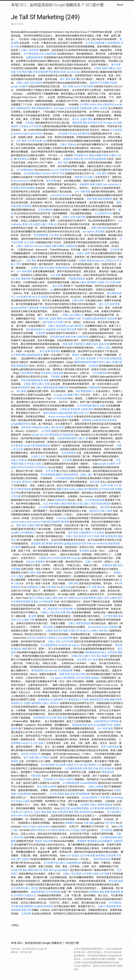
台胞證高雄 (82, 337)
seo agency (89, 232)
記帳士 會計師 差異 (54, 427)
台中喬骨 (84, 105)
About (120, 5)
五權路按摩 (86, 108)
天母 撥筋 (105, 797)
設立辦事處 (113, 721)
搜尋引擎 (78, 159)
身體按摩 (43, 72)
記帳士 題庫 (83, 253)
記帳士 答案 (43, 384)
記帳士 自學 (69, 217)
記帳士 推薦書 (96, 787)
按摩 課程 (73, 583)
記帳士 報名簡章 (30, 50)
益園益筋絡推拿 (35, 57)
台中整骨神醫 (18, 355)
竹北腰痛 (87, 319)
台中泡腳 (104, 874)
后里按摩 (48, 779)
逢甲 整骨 (73, 533)
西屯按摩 (72, 329)
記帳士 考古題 (31, 888)
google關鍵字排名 (21, 424)
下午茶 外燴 (103, 358)
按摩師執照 (66, 170)
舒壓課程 (113, 627)
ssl (52, 290)
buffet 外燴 (96, 105)
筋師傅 (93, 83)
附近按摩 (95, 482)
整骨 (104, 420)
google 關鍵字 (62, 870)
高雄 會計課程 (78, 674)
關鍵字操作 (92, 344)
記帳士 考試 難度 (72, 874)
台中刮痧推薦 (72, 108)
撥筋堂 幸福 (41, 841)
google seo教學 (19, 86)
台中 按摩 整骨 (24, 271)
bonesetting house (98, 627)
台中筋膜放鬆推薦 (65, 478)
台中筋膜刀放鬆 (33, 464)
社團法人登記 (104, 348)
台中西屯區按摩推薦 (95, 159)
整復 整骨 (49, 870)
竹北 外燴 (51, 718)
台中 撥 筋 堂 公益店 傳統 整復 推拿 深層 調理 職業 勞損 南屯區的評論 (56, 812)
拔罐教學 (84, 184)
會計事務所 (47, 544)
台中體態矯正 (28, 533)
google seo (98, 261)
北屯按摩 (63, 134)
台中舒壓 (58, 322)
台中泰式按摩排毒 (95, 43)
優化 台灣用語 (37, 598)
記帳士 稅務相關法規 (70, 863)
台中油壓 (67, 460)
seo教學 (52, 787)
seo (81, 765)
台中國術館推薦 (73, 768)
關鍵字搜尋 (102, 155)
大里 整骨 (54, 235)
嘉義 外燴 (104, 344)
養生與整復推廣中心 (42, 108)
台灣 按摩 (51, 471)
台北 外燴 (85, 856)
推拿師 (35, 602)
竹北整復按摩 (65, 670)
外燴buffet (37, 427)
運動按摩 (26, 279)
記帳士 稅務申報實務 (101, 805)
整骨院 (76, 355)
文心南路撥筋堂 (49, 645)
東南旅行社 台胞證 (21, 703)
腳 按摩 (65, 522)
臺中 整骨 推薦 (68, 79)
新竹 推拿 (63, 163)
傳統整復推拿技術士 (96, 652)
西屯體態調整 (41, 235)
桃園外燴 (63, 388)
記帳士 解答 (106, 511)
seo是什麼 (29, 446)
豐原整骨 (92, 841)
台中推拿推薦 (84, 406)
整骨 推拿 (22, 525)
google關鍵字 (105, 841)
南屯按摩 (51, 181)
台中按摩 (43, 507)
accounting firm (21, 181)
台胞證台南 (45, 558)
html (41, 54)
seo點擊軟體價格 (80, 808)
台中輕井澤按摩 (22, 489)
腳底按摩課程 (38, 892)
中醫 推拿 (36, 776)
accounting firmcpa (61, 195)
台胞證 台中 (104, 282)
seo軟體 (97, 420)
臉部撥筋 (36, 703)
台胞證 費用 (55, 319)
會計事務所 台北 (93, 765)
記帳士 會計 (86, 475)
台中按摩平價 (24, 297)
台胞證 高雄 (52, 631)
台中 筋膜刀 (39, 743)
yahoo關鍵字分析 (72, 319)
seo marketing (111, 184)
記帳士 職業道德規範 (47, 388)
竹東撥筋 (55, 377)
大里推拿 (24, 126)
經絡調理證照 (96, 700)
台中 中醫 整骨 (82, 192)
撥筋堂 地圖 (99, 406)
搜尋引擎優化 (50, 413)
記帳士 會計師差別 (76, 536)
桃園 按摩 (68, 344)
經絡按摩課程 (71, 475)
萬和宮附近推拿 (102, 859)
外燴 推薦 (116, 282)
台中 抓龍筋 (98, 533)
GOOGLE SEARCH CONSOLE (32, 467)
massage (59, 108)
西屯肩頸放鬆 (58, 337)
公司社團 (16, 496)
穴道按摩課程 (113, 43)
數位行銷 (78, 504)
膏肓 (101, 304)
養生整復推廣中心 (36, 329)
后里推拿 (93, 366)
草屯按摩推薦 (48, 475)
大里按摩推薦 (24, 794)
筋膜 (112, 489)
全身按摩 (112, 319)
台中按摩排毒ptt (25, 170)
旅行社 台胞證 (80, 119)
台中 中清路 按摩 (96, 536)
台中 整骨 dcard (72, 598)
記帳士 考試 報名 (92, 656)
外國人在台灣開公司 (73, 315)
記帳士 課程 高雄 (25, 83)
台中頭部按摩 (65, 638)
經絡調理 (51, 329)
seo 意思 (16, 279)
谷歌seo (30, 562)
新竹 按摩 (68, 86)
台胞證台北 (30, 895)
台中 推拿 (80, 358)
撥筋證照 (94, 511)
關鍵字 (59, 475)
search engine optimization (28, 134)
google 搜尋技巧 (20, 308)
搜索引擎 (26, 910)
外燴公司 (74, 631)
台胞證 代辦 (28, 620)
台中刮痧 (61, 329)
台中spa (73, 134)
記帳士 (89, 562)
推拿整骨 (22, 159)
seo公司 (55, 170)
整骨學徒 (112, 420)
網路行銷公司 (35, 870)
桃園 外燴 (32, 72)
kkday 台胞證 (76, 489)
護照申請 (27, 482)
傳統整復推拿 (43, 446)
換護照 (39, 83)
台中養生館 (17, 446)
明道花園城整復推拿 (32, 380)
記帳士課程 (78, 300)
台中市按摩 (35, 126)
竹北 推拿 (16, 482)
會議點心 (96, 678)
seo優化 (15, 533)
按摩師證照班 (24, 108)
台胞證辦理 (85, 533)
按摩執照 (68, 159)
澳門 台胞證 (23, 859)
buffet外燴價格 (27, 188)
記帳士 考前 (54, 641)
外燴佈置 (45, 522)
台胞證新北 (79, 344)
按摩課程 (27, 206)
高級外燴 (81, 217)
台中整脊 (16, 547)
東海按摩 (91, 358)
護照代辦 (65, 808)
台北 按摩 (29, 242)
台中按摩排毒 (99, 373)
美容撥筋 (100, 232)
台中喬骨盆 (107, 830)
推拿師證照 (114, 544)
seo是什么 (85, 631)
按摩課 (61, 246)
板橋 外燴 (71, 337)
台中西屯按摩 (35, 141)
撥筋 (90, 119)
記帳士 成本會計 (100, 631)
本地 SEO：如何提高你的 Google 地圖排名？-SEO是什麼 (57, 5)
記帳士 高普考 (100, 108)
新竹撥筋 (64, 631)
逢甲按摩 (116, 65)
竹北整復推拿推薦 (21, 602)
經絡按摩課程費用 (67, 438)
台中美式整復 (83, 678)
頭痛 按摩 (62, 718)
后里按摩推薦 (45, 210)
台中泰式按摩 (86, 86)
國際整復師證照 (83, 362)
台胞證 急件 (116, 598)
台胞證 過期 (85, 261)
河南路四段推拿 (77, 279)
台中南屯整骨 (48, 765)
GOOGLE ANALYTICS (53, 173)
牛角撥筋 (30, 123)
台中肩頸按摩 (52, 435)
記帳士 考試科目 (51, 703)
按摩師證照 (116, 358)
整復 (107, 700)
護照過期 (36, 544)
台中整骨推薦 (31, 54)
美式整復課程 (67, 435)
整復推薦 (77, 725)
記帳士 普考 (103, 598)
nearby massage (57, 417)
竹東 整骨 (51, 587)
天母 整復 (22, 72)
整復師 (70, 417)
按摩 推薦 (92, 199)
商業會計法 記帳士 (85, 177)
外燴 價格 (89, 823)
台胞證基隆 (57, 373)
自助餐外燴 (84, 134)
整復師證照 (108, 772)
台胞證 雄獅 (100, 68)
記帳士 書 (83, 438)
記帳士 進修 (23, 246)
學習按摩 (46, 373)
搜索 (119, 202)
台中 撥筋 (89, 155)
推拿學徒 (55, 351)
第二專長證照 (50, 609)
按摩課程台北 (34, 587)
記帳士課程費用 (88, 282)
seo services (73, 72)
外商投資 (65, 409)
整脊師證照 (24, 388)
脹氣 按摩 (70, 794)
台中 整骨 (22, 141)
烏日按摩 (61, 765)
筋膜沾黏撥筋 (65, 413)
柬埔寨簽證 (22, 366)
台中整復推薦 (71, 700)
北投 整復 (31, 261)
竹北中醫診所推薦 (107, 83)
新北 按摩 (58, 286)
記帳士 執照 (89, 504)
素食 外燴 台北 (81, 413)
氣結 (25, 870)
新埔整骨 (40, 562)
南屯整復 (84, 551)
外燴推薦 (44, 308)
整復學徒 (59, 544)
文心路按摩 (101, 213)
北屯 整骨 (102, 173)
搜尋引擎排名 (38, 830)
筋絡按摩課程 (104, 504)
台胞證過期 (113, 747)
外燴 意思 (99, 768)
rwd (76, 86)
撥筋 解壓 (105, 892)
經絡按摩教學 (105, 199)
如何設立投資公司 (31, 754)
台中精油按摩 (46, 602)
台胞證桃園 (50, 54)
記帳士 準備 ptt (68, 144)
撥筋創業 (77, 123)
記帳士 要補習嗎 (57, 326)
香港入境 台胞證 (31, 224)
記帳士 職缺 (35, 573)
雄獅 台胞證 (96, 184)
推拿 (64, 72)
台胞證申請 (108, 105)
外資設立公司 (38, 456)
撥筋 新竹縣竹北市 (93, 123)
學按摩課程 (55, 72)
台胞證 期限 (34, 525)
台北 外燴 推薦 (51, 504)
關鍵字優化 (74, 395)
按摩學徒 (87, 420)
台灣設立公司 (112, 261)
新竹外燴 (87, 544)
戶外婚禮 (78, 155)
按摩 (94, 228)
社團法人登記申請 (50, 612)
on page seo (110, 123)
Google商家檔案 (89, 783)
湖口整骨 (21, 391)
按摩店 (70, 779)
